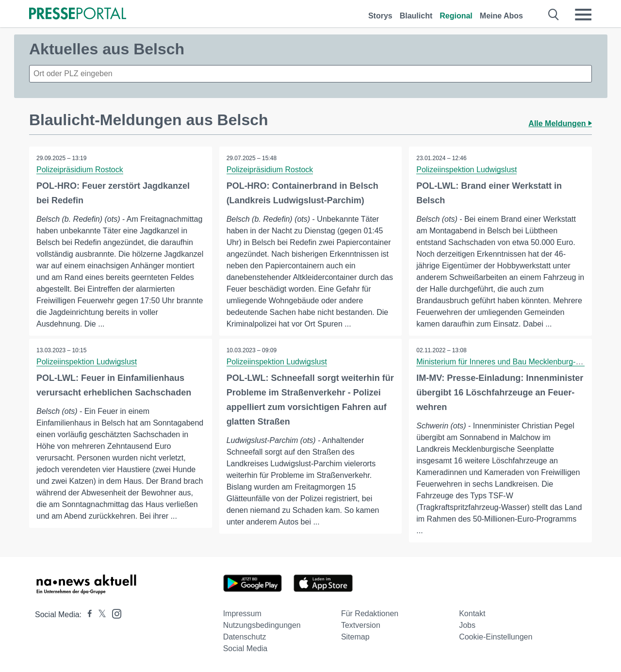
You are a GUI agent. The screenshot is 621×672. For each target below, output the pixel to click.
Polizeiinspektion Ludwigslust (466, 170)
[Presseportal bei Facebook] (87, 615)
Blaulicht (416, 16)
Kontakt (472, 614)
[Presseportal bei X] (99, 615)
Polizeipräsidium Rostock (80, 170)
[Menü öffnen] (583, 15)
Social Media (245, 648)
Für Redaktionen (370, 614)
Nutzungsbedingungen (262, 625)
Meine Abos (501, 16)
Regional (456, 16)
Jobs (467, 625)
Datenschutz (245, 637)
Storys (380, 16)
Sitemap (355, 637)
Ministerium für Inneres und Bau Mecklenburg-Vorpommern (518, 362)
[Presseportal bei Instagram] (114, 613)
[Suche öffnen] (554, 15)
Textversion (361, 625)
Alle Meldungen (560, 123)
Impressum (242, 614)
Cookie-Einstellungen (496, 637)
